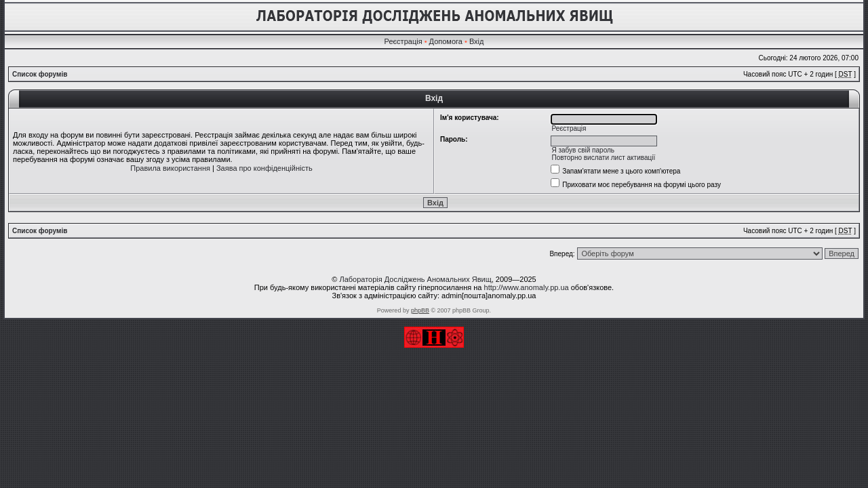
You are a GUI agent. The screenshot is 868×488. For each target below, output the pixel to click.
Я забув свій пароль (583, 150)
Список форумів (40, 74)
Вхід (477, 41)
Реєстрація (403, 41)
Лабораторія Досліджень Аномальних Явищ (415, 279)
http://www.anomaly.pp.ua (527, 287)
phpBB (420, 310)
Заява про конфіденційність (264, 168)
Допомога (446, 41)
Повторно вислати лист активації (603, 158)
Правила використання (170, 168)
